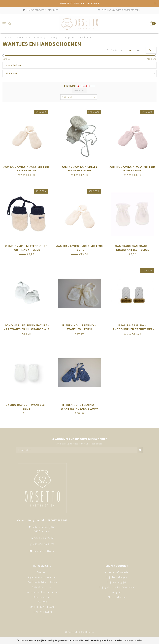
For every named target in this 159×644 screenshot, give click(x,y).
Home (8, 37)
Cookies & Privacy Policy (42, 582)
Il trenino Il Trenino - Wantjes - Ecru (79, 327)
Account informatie (117, 572)
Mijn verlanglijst (117, 582)
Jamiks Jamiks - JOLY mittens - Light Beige (26, 169)
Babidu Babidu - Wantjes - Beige (26, 407)
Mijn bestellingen (117, 577)
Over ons (42, 572)
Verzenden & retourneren (42, 592)
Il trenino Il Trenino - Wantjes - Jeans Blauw (79, 407)
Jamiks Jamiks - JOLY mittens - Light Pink (133, 169)
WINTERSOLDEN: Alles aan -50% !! (79, 3)
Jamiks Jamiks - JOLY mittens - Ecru (79, 248)
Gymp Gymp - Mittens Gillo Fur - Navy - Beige (26, 248)
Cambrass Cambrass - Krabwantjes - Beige (132, 248)
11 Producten (115, 50)
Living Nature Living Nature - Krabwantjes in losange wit (27, 327)
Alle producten (117, 597)
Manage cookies (134, 640)
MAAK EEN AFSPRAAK (42, 607)
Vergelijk (117, 592)
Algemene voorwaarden (42, 577)
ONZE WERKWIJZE (42, 612)
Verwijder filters (86, 86)
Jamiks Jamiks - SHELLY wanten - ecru (79, 169)
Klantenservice (42, 597)
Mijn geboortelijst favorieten (117, 587)
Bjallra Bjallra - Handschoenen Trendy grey (132, 327)
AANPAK (42, 602)
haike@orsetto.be (44, 551)
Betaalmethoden (42, 587)
